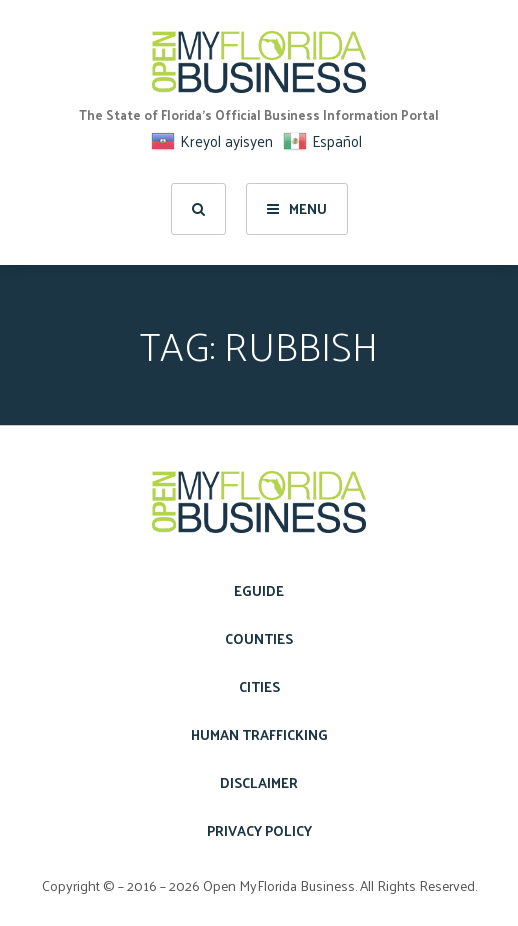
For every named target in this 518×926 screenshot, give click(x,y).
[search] (198, 209)
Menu (297, 208)
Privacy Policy (259, 830)
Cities (259, 686)
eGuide (259, 590)
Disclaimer (259, 782)
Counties (259, 638)
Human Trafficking (259, 734)
